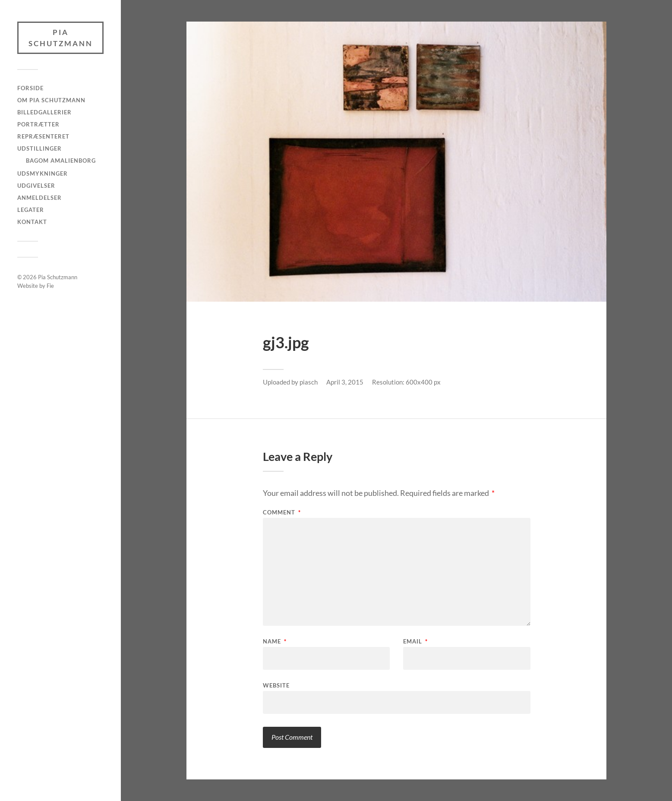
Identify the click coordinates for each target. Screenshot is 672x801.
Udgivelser (36, 186)
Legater (31, 210)
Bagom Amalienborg (61, 161)
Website (276, 685)
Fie (50, 286)
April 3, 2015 (345, 382)
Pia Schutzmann (61, 38)
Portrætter (38, 124)
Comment (282, 512)
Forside (30, 88)
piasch (309, 382)
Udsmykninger (43, 173)
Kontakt (32, 222)
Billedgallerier (44, 112)
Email (415, 642)
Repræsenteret (43, 136)
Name (275, 642)
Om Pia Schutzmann (51, 100)
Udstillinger (39, 148)
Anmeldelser (39, 198)
